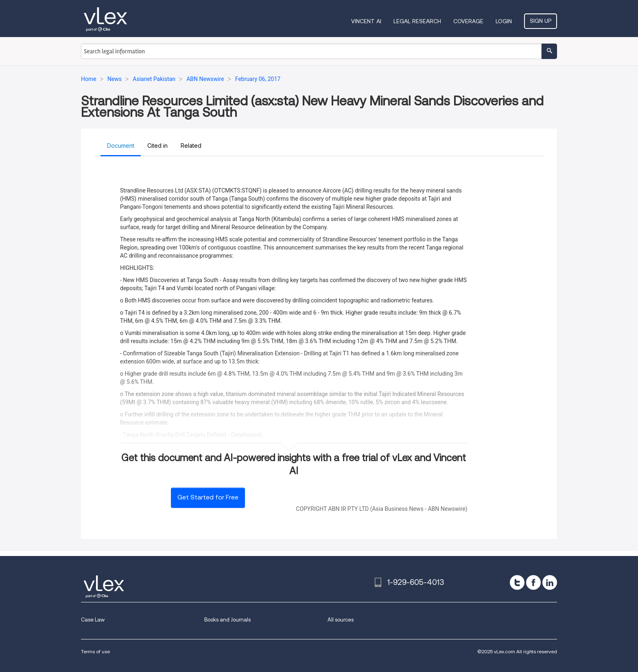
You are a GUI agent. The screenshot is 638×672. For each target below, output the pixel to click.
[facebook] (533, 582)
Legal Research (417, 21)
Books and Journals (227, 620)
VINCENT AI (366, 21)
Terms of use (95, 651)
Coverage (468, 21)
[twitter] (517, 582)
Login (504, 21)
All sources (341, 620)
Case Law (93, 620)
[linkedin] (550, 582)
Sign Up (541, 21)
